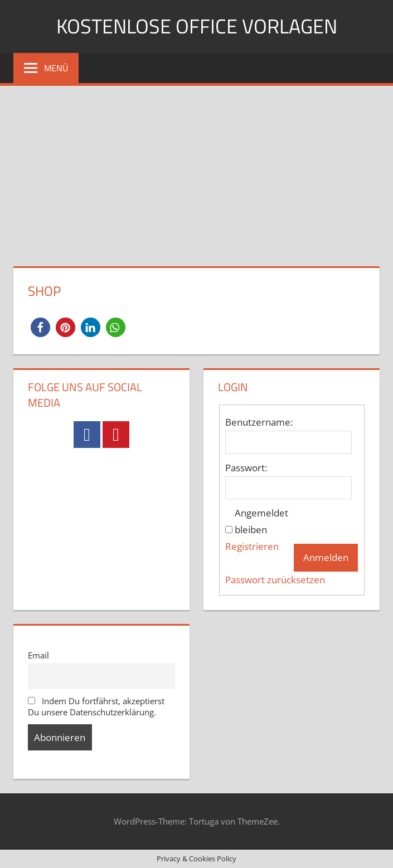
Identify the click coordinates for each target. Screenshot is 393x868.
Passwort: (246, 468)
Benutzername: (259, 422)
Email (38, 655)
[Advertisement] (196, 169)
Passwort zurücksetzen (275, 580)
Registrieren (252, 546)
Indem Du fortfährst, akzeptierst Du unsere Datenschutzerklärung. (96, 706)
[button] (40, 327)
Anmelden (326, 557)
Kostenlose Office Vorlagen (197, 26)
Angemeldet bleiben (261, 521)
